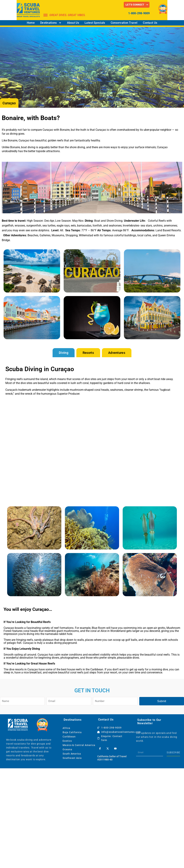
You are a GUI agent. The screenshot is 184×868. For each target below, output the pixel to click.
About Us (73, 23)
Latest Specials (95, 23)
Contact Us (150, 23)
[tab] (64, 353)
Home (31, 23)
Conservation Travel (124, 23)
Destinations (51, 23)
